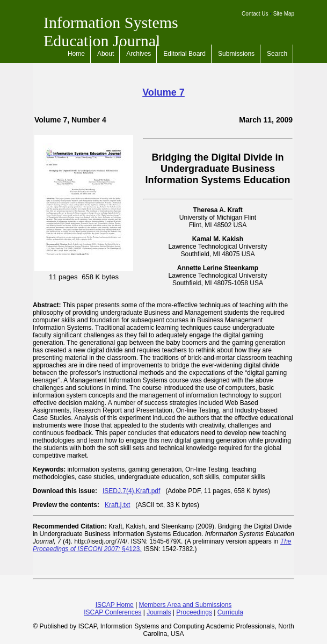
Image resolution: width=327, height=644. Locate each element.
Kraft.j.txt (117, 505)
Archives (139, 54)
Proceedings (194, 612)
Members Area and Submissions (186, 605)
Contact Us (255, 14)
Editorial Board (184, 54)
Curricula (230, 612)
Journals (159, 612)
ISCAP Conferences (112, 612)
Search (277, 54)
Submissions (236, 54)
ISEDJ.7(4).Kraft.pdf (131, 491)
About (106, 54)
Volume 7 (163, 92)
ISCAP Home (115, 605)
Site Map (284, 14)
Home (76, 54)
